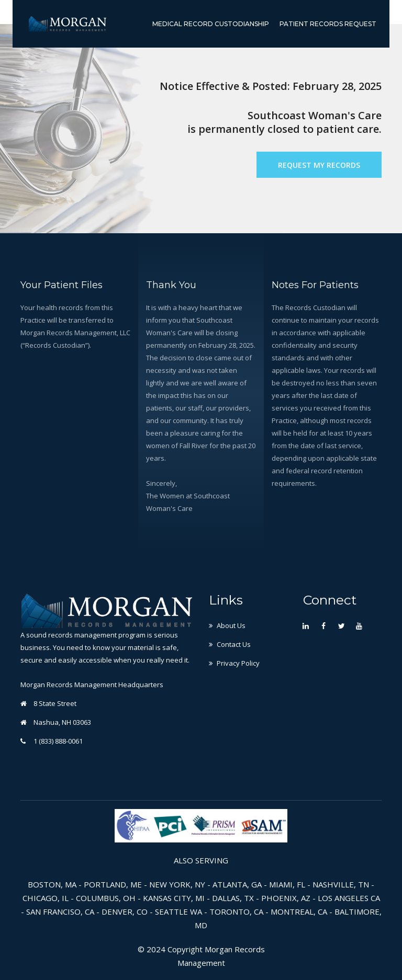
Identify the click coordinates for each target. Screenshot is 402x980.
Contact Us (234, 644)
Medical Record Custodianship (211, 24)
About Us (231, 625)
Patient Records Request (328, 24)
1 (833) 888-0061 (58, 741)
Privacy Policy (238, 663)
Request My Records (319, 165)
